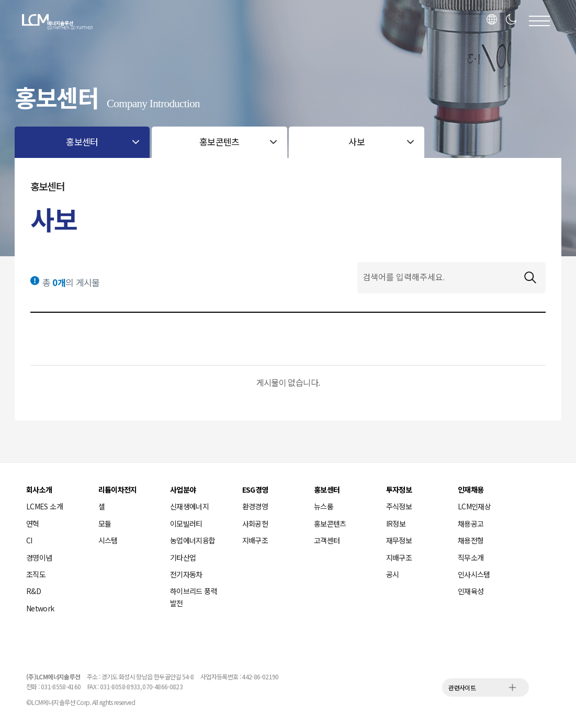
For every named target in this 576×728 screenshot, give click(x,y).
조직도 (36, 574)
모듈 (105, 524)
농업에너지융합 (193, 540)
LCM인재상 (474, 506)
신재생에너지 (189, 506)
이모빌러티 (186, 524)
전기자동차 (186, 574)
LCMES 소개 (44, 506)
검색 (530, 278)
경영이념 (39, 558)
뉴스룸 (324, 506)
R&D (33, 591)
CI (29, 540)
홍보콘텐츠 (330, 524)
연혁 (33, 524)
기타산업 (183, 558)
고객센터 (327, 540)
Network (40, 608)
